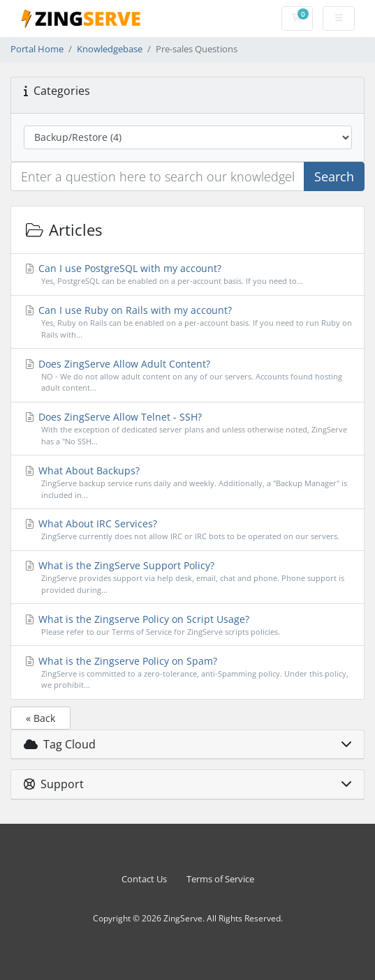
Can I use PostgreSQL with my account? (188, 274)
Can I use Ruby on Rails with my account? (188, 322)
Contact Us (144, 879)
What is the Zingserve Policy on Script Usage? (188, 625)
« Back (41, 718)
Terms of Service (220, 879)
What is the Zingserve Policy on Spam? (188, 673)
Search (334, 176)
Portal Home (37, 49)
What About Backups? (188, 483)
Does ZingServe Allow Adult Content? (188, 376)
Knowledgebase (110, 49)
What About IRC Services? (188, 530)
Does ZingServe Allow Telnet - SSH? (188, 429)
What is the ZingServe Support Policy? (188, 578)
